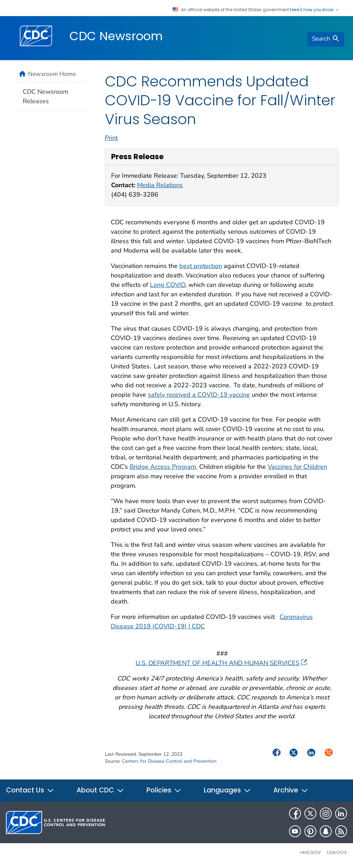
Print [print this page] (111, 138)
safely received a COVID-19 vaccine (199, 395)
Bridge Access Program (163, 467)
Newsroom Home (52, 74)
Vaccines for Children (297, 467)
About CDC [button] (100, 790)
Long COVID (168, 285)
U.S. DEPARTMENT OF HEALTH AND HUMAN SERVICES (221, 663)
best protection (201, 266)
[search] (326, 39)
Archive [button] (291, 790)
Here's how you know (315, 10)
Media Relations (160, 185)
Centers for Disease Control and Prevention (169, 761)
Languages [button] (227, 790)
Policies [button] (164, 790)
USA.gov (337, 852)
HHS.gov (311, 852)
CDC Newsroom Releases (45, 96)
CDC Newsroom (116, 36)
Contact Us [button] (30, 790)
